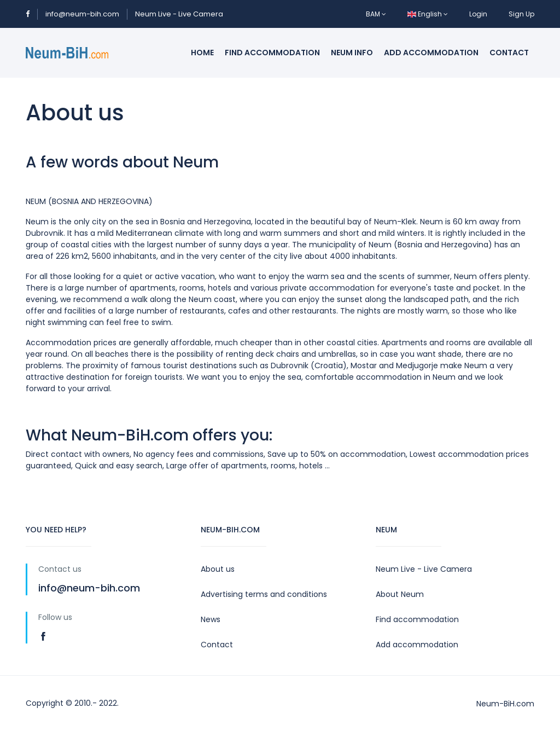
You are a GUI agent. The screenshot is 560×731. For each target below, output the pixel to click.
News (211, 619)
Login (478, 14)
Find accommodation (272, 53)
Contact (509, 53)
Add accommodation (431, 53)
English (428, 14)
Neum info (352, 53)
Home (202, 53)
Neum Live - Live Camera (179, 14)
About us (218, 569)
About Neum (400, 594)
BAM (376, 14)
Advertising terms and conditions (264, 594)
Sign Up (521, 14)
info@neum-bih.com (82, 14)
